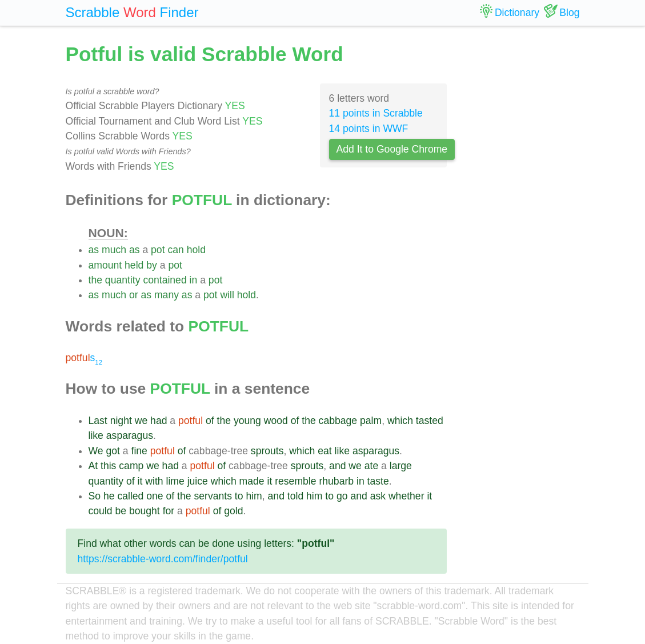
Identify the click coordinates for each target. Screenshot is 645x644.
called (130, 496)
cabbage (338, 421)
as (94, 250)
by (152, 265)
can (175, 250)
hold (196, 250)
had (159, 421)
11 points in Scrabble (376, 113)
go (342, 496)
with (154, 481)
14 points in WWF (369, 129)
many (167, 295)
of (210, 421)
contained (165, 280)
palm (371, 421)
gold (233, 511)
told (295, 496)
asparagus (130, 435)
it (140, 481)
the (95, 280)
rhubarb (336, 481)
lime (175, 481)
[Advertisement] (522, 211)
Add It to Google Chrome (392, 149)
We (96, 451)
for (169, 511)
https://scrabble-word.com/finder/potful (163, 559)
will (227, 295)
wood (276, 421)
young (247, 421)
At (93, 466)
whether (406, 496)
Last (98, 421)
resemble (295, 481)
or (134, 295)
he (109, 496)
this (108, 466)
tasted (430, 421)
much (114, 250)
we (141, 421)
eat (324, 451)
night (121, 421)
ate (371, 466)
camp (131, 466)
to (239, 496)
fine (139, 451)
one (155, 496)
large (401, 466)
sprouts (267, 451)
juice (198, 481)
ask (378, 496)
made (252, 481)
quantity (123, 280)
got (113, 451)
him (254, 496)
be (121, 511)
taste (378, 481)
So (95, 496)
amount (105, 265)
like (96, 435)
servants (213, 496)
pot (158, 250)
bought (145, 511)
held (134, 265)
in (194, 280)
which (400, 421)
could (101, 511)
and (337, 466)
